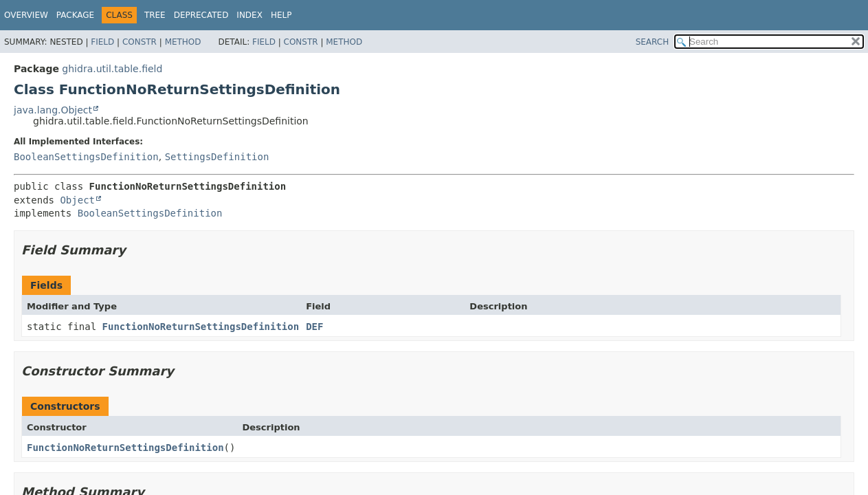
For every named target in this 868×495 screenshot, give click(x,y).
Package (75, 15)
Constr (140, 42)
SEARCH (653, 42)
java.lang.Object (53, 110)
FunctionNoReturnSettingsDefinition (201, 327)
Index (249, 15)
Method (183, 42)
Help (281, 15)
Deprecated (201, 15)
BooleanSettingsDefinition (86, 157)
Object (77, 200)
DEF (314, 327)
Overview (26, 15)
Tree (155, 15)
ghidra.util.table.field (112, 69)
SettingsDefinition (217, 157)
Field (102, 42)
